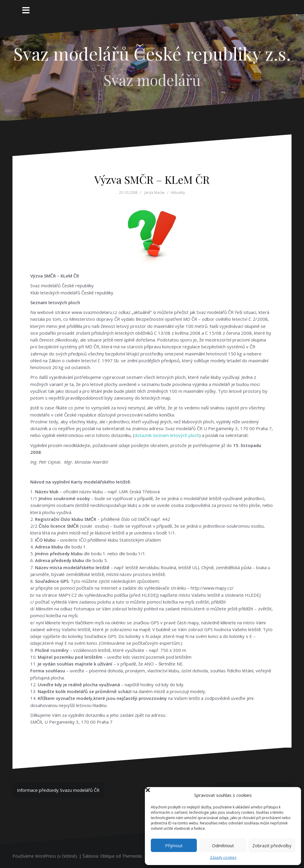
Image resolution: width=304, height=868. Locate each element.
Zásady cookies (223, 857)
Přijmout (174, 845)
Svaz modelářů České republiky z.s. (152, 53)
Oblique (107, 856)
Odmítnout (223, 845)
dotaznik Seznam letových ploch (167, 435)
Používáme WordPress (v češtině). (45, 856)
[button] (292, 795)
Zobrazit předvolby (272, 845)
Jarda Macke (155, 193)
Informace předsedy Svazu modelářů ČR (58, 790)
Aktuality (178, 193)
